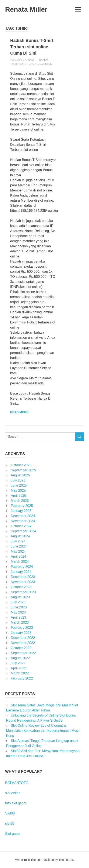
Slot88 (10, 813)
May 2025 (18, 490)
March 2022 (20, 673)
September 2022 (23, 653)
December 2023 (23, 577)
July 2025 (18, 480)
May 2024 (18, 551)
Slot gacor (13, 834)
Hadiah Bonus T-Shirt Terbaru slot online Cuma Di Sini (32, 47)
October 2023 (21, 587)
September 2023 (23, 592)
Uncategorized (40, 64)
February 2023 (22, 628)
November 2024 (23, 521)
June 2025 (19, 485)
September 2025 (23, 470)
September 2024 (23, 531)
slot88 (10, 823)
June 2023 (19, 607)
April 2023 (18, 617)
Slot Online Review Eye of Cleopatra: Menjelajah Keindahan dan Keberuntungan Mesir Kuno (43, 731)
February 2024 (22, 567)
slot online (13, 793)
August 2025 (20, 475)
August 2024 (20, 536)
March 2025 (20, 501)
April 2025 (18, 496)
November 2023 (23, 582)
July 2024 (18, 541)
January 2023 (21, 633)
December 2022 (23, 638)
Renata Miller (26, 9)
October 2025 (21, 465)
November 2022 (23, 643)
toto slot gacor (16, 803)
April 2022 (18, 668)
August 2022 (20, 658)
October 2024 (21, 526)
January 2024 (21, 572)
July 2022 (18, 663)
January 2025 (21, 511)
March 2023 (20, 622)
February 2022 (22, 678)
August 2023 (20, 597)
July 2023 (18, 602)
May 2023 (18, 612)
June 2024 (19, 546)
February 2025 (22, 506)
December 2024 (23, 516)
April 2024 (18, 556)
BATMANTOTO (17, 783)
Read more (19, 412)
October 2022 (21, 648)
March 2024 (20, 562)
